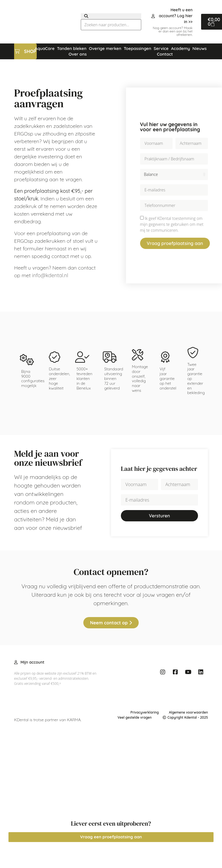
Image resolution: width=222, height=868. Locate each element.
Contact (165, 54)
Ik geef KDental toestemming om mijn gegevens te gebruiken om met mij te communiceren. (172, 224)
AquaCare (45, 48)
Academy (180, 48)
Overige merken (105, 48)
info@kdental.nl (50, 275)
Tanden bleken (72, 48)
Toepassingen (138, 48)
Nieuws (199, 48)
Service (161, 48)
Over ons (78, 54)
